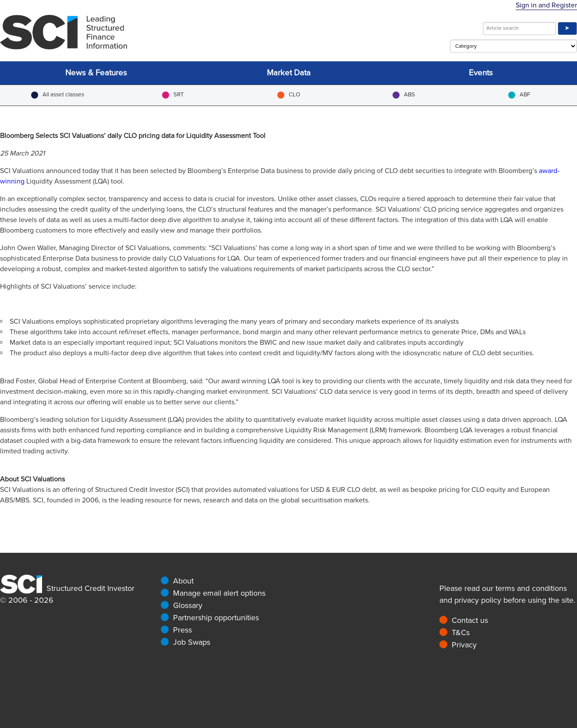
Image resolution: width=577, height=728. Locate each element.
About (183, 581)
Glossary (188, 605)
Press (182, 630)
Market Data (289, 73)
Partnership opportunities (216, 618)
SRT (173, 95)
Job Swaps (192, 642)
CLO (289, 95)
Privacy (464, 645)
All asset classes (58, 95)
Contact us (470, 620)
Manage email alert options (219, 593)
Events (481, 73)
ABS (404, 95)
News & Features (96, 73)
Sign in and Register (546, 5)
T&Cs (461, 633)
